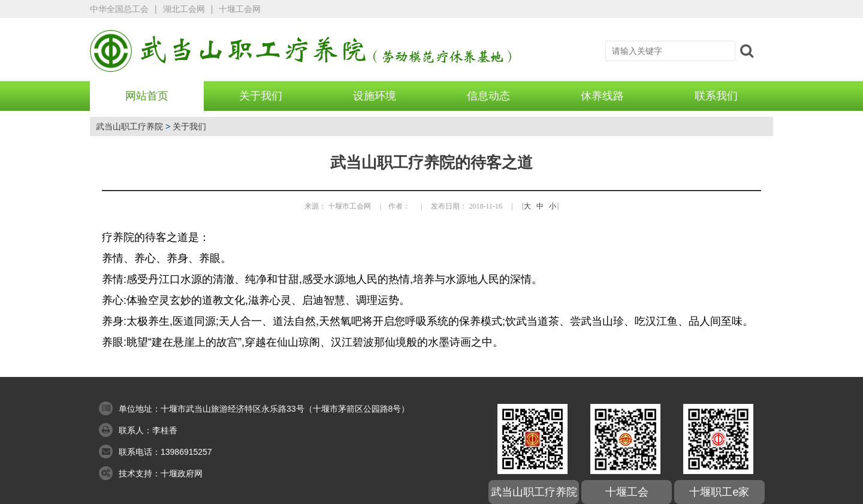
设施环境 (375, 96)
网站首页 (147, 96)
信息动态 (488, 96)
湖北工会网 (184, 9)
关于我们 (261, 96)
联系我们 (716, 96)
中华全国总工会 (119, 9)
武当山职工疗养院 (129, 126)
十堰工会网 (240, 9)
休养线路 (602, 96)
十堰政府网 (182, 473)
